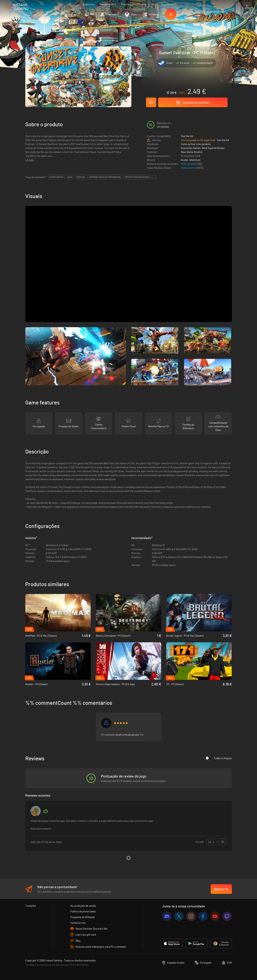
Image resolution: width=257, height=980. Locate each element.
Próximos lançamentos (134, 4)
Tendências (88, 4)
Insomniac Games (191, 148)
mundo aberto (57, 177)
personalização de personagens (105, 177)
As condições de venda (83, 906)
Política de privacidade (83, 911)
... (154, 177)
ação (70, 177)
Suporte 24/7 (168, 4)
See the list (187, 136)
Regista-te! (221, 889)
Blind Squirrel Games (213, 148)
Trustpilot (31, 906)
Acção (184, 160)
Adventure (195, 160)
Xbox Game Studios (192, 152)
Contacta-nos (78, 923)
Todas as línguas (219, 758)
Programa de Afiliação (83, 917)
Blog (154, 4)
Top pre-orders (108, 4)
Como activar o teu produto (196, 144)
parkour (81, 177)
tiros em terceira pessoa (137, 177)
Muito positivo (189, 164)
